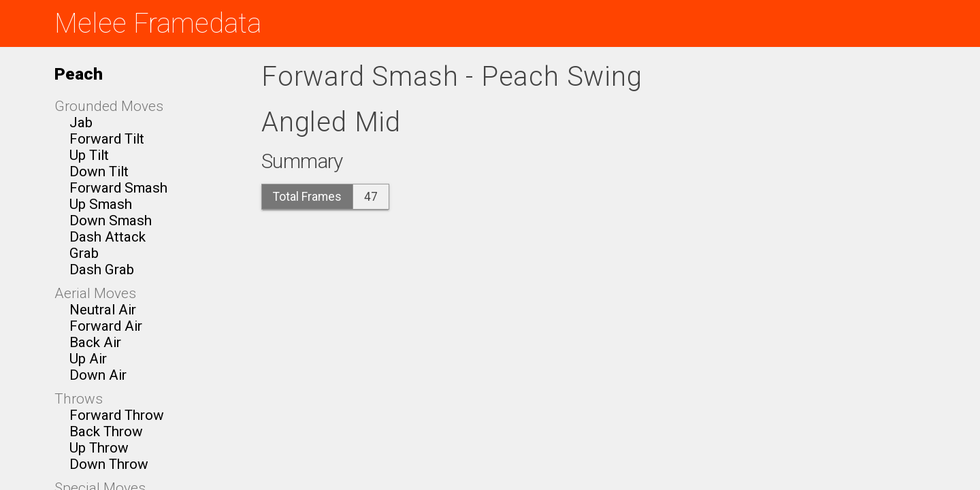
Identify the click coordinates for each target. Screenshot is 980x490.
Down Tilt (99, 171)
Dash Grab (102, 269)
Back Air (95, 342)
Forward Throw (117, 415)
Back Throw (106, 431)
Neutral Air (103, 310)
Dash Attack (108, 237)
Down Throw (109, 464)
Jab (81, 122)
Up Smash (101, 204)
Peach (79, 74)
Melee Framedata (158, 23)
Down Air (98, 375)
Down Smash (111, 220)
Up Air (88, 359)
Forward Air (106, 326)
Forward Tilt (107, 139)
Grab (84, 253)
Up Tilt (89, 155)
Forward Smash (118, 188)
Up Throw (99, 448)
